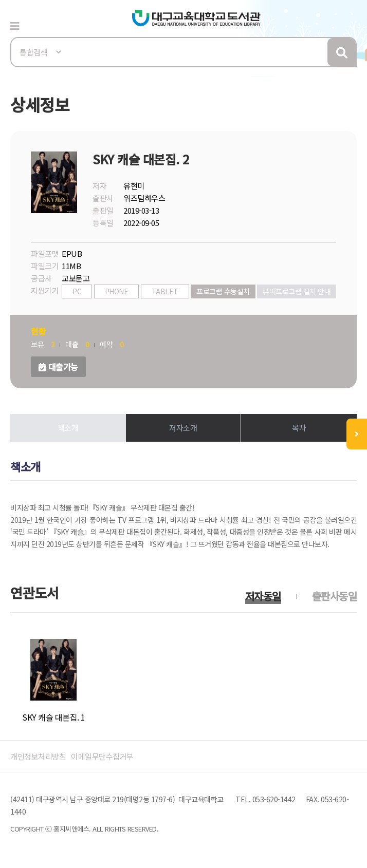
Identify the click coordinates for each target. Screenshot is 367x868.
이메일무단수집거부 (102, 756)
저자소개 (183, 428)
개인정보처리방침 (38, 756)
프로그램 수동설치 (223, 291)
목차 (299, 428)
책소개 (68, 428)
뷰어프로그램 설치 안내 (297, 291)
